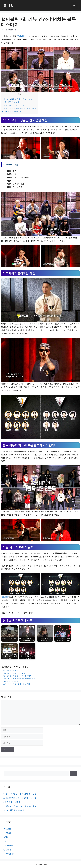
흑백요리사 (10, 854)
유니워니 (10, 5)
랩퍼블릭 (21, 36)
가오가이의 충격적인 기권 (13, 105)
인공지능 (9, 845)
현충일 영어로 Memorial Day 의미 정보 (20, 806)
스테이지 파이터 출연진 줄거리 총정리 (17, 684)
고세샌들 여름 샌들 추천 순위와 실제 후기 (21, 798)
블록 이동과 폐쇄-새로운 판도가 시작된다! (20, 108)
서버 (7, 841)
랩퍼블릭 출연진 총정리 (11, 670)
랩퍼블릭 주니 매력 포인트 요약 (14, 673)
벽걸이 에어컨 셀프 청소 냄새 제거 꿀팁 (20, 794)
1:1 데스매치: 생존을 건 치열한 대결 (17, 99)
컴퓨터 (6, 837)
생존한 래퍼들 (12, 102)
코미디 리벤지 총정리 (11, 681)
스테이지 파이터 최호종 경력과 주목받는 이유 (19, 678)
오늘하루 (9, 833)
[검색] (73, 774)
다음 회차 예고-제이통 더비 (14, 111)
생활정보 (7, 829)
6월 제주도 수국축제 (12, 802)
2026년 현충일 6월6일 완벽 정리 (17, 810)
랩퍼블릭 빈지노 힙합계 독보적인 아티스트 (18, 676)
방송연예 (7, 850)
